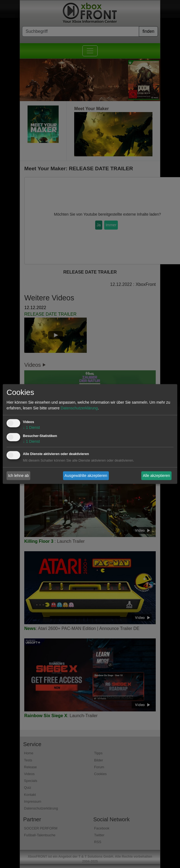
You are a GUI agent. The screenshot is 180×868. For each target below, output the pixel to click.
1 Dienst (31, 428)
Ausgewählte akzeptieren (86, 476)
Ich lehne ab (19, 476)
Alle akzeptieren (157, 476)
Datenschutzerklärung (79, 408)
